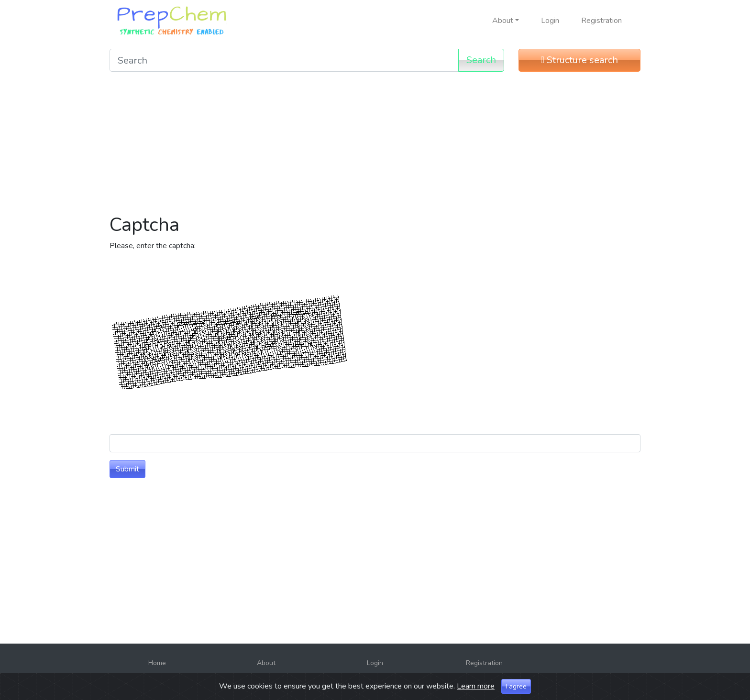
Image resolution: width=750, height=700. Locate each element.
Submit (127, 469)
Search (481, 60)
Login (550, 21)
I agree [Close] (516, 689)
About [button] (503, 21)
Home (157, 663)
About (266, 663)
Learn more (476, 689)
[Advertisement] (375, 146)
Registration (601, 21)
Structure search (579, 60)
